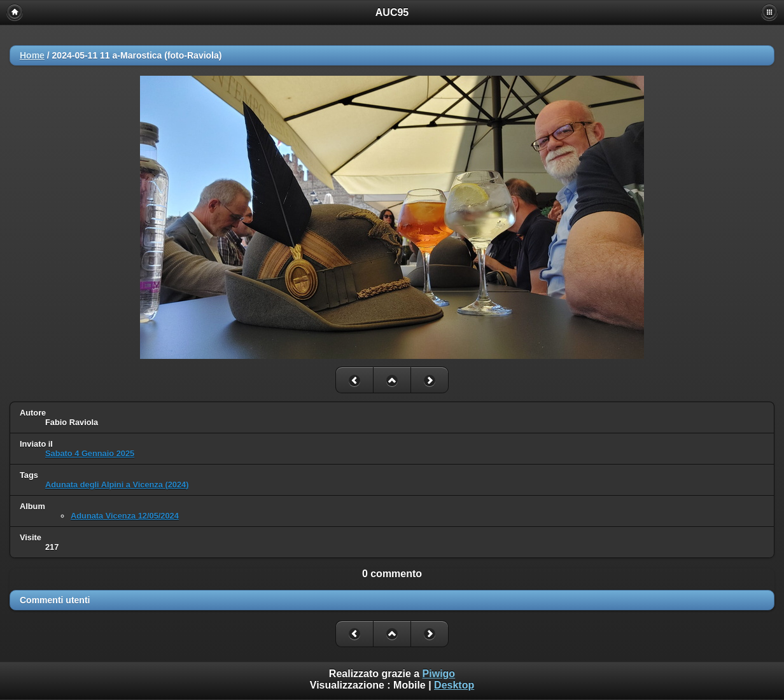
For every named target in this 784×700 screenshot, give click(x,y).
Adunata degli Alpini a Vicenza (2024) (117, 485)
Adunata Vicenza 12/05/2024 (125, 516)
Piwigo (439, 674)
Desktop (454, 685)
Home (32, 55)
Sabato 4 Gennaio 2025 (90, 453)
